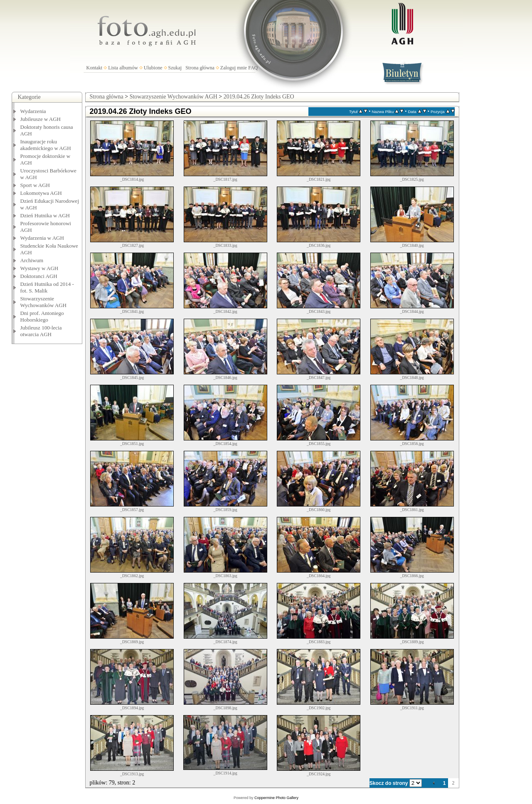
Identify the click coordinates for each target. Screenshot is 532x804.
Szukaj (175, 68)
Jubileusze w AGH (41, 119)
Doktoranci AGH (39, 276)
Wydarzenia (33, 111)
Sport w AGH (35, 185)
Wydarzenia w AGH (42, 238)
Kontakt (95, 68)
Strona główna (200, 68)
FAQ (253, 68)
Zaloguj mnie (234, 68)
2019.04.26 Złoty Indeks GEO (259, 97)
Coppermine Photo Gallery (276, 798)
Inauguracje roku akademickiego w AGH (46, 145)
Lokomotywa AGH (41, 193)
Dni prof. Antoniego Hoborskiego (42, 316)
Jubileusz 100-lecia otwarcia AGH (41, 331)
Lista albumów (123, 68)
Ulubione (153, 68)
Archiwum (32, 260)
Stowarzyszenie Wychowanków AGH (44, 302)
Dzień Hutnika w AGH (45, 215)
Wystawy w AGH (39, 268)
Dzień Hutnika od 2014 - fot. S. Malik (47, 287)
